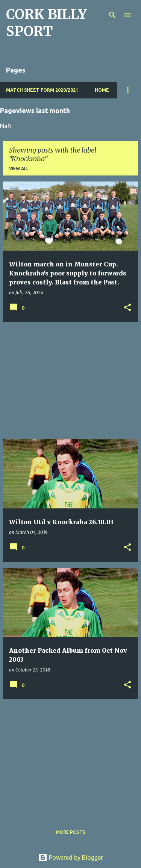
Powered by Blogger (71, 857)
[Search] (112, 15)
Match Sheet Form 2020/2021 (42, 90)
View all (19, 169)
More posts (71, 832)
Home (102, 90)
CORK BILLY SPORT (46, 23)
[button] (127, 308)
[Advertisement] (70, 381)
